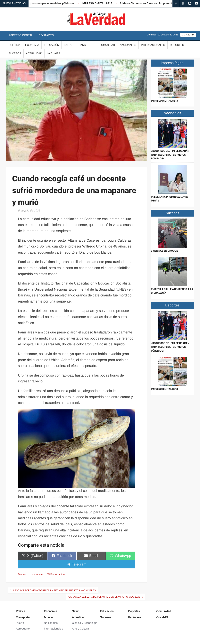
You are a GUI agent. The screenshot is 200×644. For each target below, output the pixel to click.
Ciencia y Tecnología (85, 623)
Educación (51, 45)
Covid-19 (162, 617)
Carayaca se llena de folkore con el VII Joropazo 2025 (104, 597)
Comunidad (107, 45)
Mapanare (37, 574)
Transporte (86, 45)
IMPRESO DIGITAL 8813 (99, 3)
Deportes (177, 45)
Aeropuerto (23, 629)
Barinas (22, 574)
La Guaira (54, 53)
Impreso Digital (21, 35)
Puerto (20, 623)
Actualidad (34, 53)
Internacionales (153, 45)
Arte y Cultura (80, 629)
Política (14, 45)
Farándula (134, 617)
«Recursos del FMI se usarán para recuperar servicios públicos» (170, 155)
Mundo (48, 617)
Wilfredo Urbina (56, 574)
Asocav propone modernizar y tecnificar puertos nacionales (54, 590)
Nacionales (128, 45)
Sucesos (15, 53)
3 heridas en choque (164, 251)
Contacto (46, 35)
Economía (32, 45)
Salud (68, 45)
